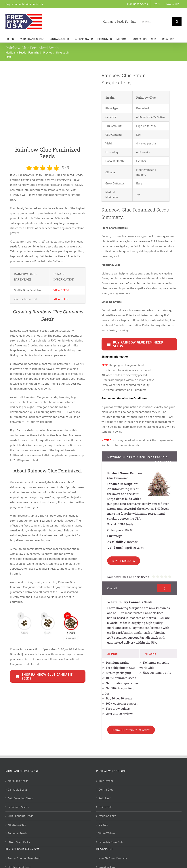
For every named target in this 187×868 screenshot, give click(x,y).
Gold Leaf (104, 798)
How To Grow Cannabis (113, 858)
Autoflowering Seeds (21, 798)
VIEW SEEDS (61, 290)
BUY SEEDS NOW (124, 561)
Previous (49, 52)
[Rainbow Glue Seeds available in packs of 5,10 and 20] (139, 344)
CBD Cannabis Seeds (20, 816)
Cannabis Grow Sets (111, 842)
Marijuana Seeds (16, 52)
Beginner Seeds (17, 833)
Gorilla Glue (106, 789)
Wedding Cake (107, 816)
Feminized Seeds (18, 807)
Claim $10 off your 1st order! (131, 730)
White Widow (107, 833)
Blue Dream (106, 781)
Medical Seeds (17, 825)
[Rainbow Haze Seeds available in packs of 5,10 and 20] (48, 676)
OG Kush (104, 825)
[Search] (177, 22)
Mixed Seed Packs (19, 842)
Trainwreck (105, 807)
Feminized (35, 52)
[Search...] (156, 22)
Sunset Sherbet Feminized (24, 858)
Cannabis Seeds (18, 789)
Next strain (63, 52)
